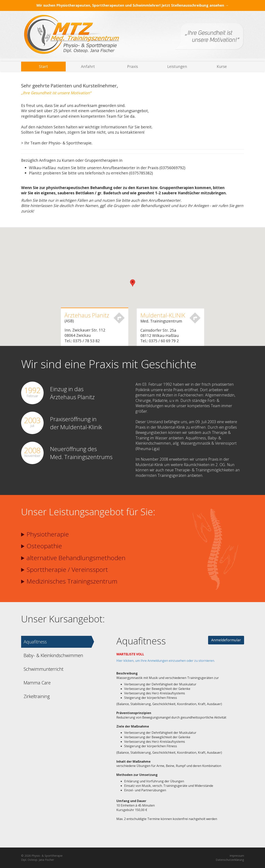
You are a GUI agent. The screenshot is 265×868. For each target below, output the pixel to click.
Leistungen (177, 66)
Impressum (237, 856)
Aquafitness (35, 642)
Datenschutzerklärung (230, 860)
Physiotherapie (45, 534)
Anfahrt (88, 66)
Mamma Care (37, 683)
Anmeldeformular (226, 640)
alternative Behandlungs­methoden (73, 558)
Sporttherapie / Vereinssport (65, 569)
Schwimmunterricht (44, 669)
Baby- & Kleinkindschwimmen (53, 655)
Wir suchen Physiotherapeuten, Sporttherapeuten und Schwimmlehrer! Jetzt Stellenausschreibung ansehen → (132, 5)
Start (43, 66)
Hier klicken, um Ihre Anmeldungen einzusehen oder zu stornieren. (166, 661)
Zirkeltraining (37, 696)
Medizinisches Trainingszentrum (69, 581)
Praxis (132, 66)
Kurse (222, 66)
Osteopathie (42, 546)
